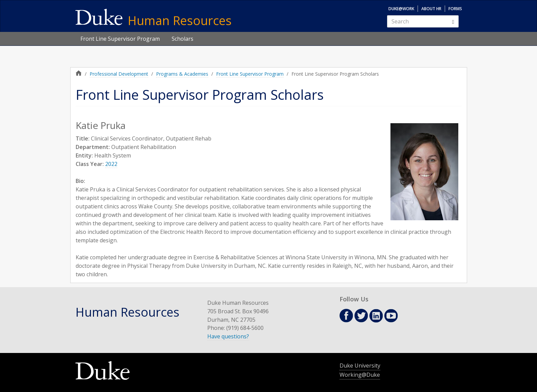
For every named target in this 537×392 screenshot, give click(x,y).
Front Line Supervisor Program (120, 39)
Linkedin (376, 316)
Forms (455, 9)
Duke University (360, 366)
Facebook (346, 316)
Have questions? (228, 336)
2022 (111, 164)
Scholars (183, 39)
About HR (431, 9)
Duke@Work (401, 9)
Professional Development (119, 74)
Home (79, 73)
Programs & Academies (182, 74)
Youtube (391, 316)
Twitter (361, 316)
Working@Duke (360, 375)
